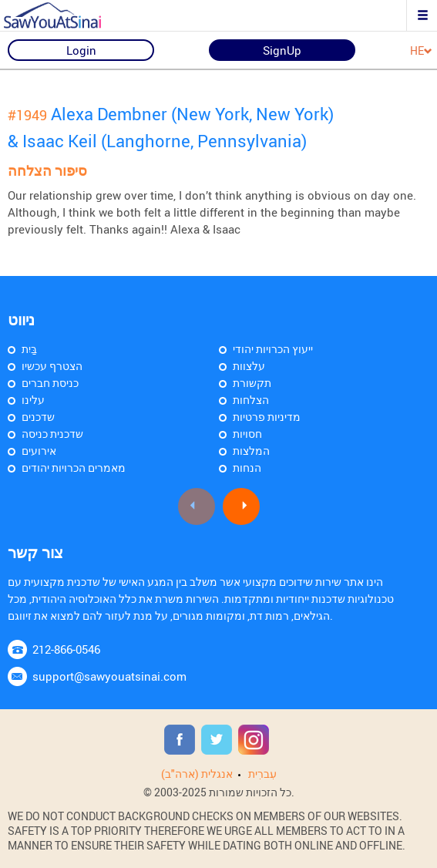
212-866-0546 (66, 649)
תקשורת (252, 383)
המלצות (251, 451)
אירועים (39, 451)
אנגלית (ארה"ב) (197, 774)
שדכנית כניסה (52, 434)
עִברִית (262, 774)
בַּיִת (29, 349)
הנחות (247, 468)
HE (421, 51)
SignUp (282, 50)
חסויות (247, 434)
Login (81, 50)
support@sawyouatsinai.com (109, 676)
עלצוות (249, 366)
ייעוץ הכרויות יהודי (273, 349)
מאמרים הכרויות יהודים (74, 468)
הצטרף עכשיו (52, 366)
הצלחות (251, 400)
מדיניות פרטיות (267, 417)
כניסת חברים (50, 383)
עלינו (33, 400)
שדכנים (38, 417)
